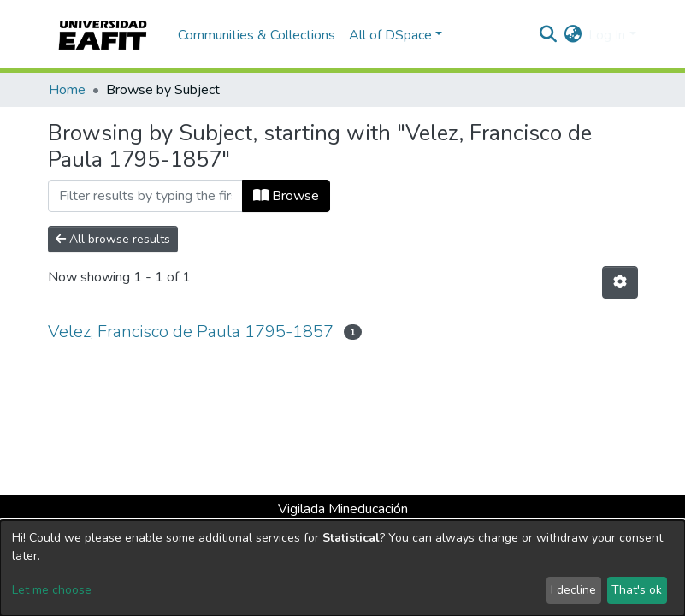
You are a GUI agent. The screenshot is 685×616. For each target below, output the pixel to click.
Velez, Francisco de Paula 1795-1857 (191, 332)
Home (67, 90)
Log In (607, 35)
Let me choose (52, 590)
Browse (286, 196)
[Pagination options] (620, 282)
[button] (573, 35)
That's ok (637, 590)
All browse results (113, 239)
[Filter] (145, 196)
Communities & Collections (257, 35)
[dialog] (342, 568)
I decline (573, 590)
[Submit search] (548, 35)
